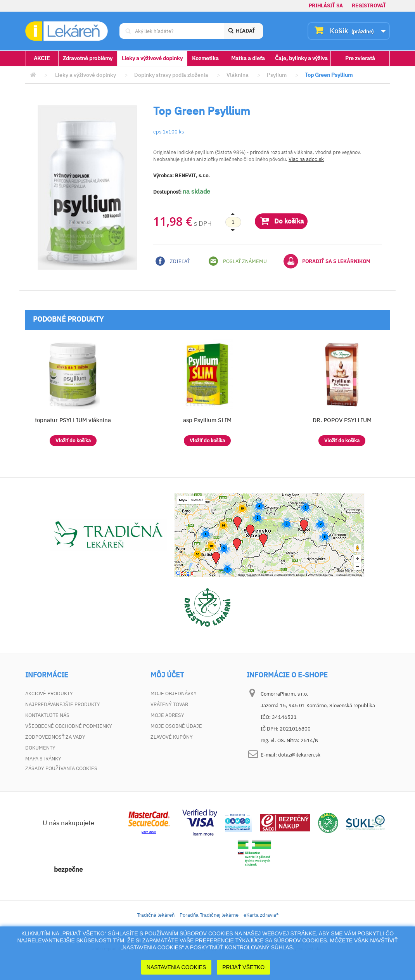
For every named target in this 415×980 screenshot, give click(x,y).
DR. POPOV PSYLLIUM (342, 420)
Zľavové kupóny (172, 737)
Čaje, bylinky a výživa (301, 58)
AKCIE (42, 58)
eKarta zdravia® (261, 916)
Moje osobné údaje (176, 726)
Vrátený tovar (169, 704)
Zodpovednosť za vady (55, 737)
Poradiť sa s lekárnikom (327, 261)
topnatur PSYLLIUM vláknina (73, 420)
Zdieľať (173, 261)
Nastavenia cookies (176, 967)
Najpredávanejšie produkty (63, 704)
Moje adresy (167, 715)
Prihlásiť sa (326, 6)
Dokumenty (40, 748)
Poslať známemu (238, 261)
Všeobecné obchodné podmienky (69, 726)
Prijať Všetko (243, 967)
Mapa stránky (43, 759)
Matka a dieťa (248, 58)
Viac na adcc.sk (306, 159)
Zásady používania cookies (61, 770)
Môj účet (167, 675)
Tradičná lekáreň (156, 916)
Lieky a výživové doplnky (152, 58)
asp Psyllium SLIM (207, 420)
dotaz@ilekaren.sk (299, 755)
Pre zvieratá (360, 58)
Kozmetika (205, 58)
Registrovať (369, 6)
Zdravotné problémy (88, 58)
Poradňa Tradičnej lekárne (209, 916)
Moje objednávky (174, 693)
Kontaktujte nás (47, 715)
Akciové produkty (49, 693)
